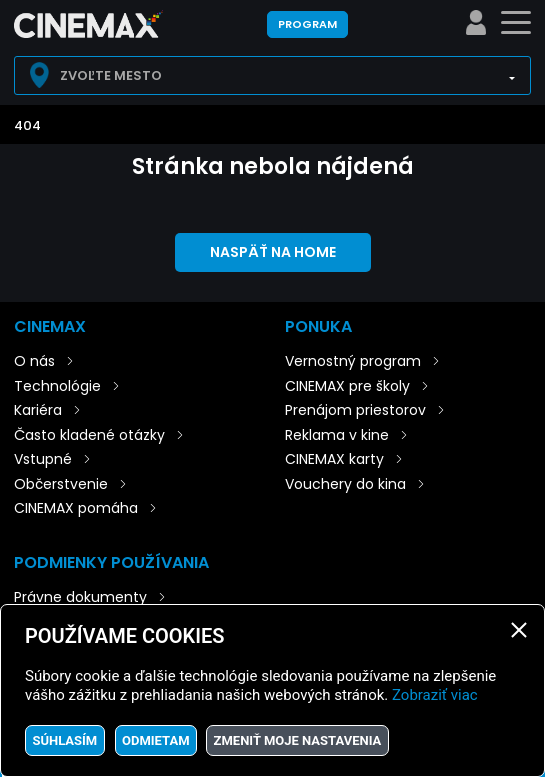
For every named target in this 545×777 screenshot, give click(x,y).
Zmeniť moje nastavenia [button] (298, 740)
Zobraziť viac (435, 695)
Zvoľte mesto (111, 75)
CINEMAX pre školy (347, 386)
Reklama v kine (337, 435)
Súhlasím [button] (64, 740)
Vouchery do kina (345, 484)
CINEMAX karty (334, 459)
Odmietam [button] (156, 740)
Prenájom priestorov (355, 410)
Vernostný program (353, 361)
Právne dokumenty (80, 597)
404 (27, 125)
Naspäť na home (273, 252)
